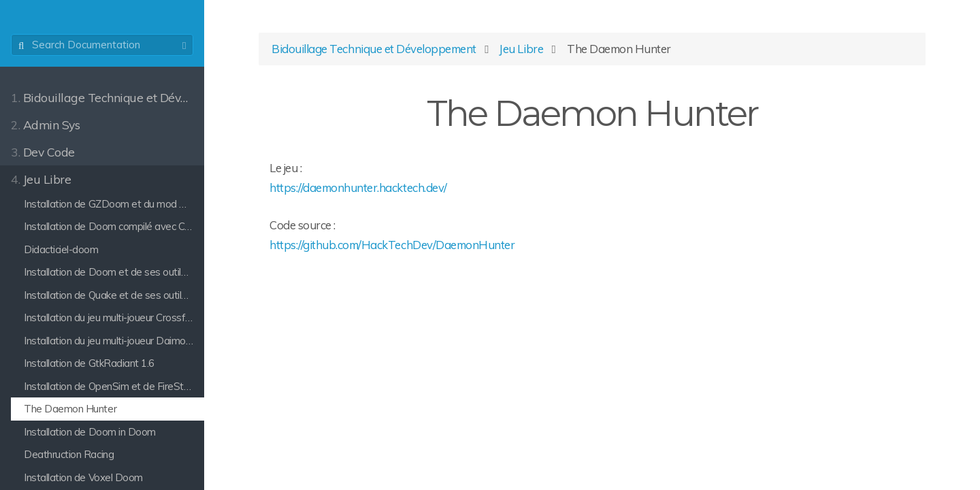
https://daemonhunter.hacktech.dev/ (358, 187)
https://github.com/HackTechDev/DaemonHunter (392, 245)
